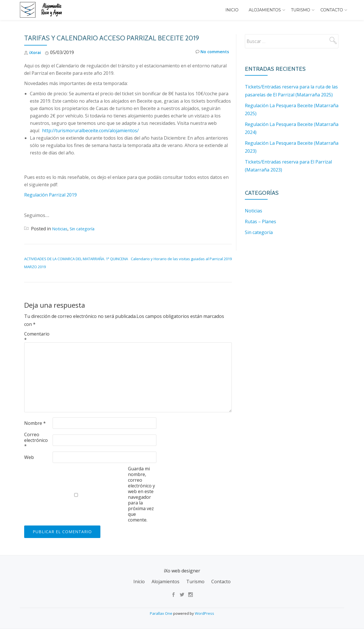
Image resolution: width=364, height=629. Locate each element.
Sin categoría (86, 229)
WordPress (204, 613)
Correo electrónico (36, 440)
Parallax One (162, 613)
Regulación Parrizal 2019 (50, 195)
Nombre (35, 423)
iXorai (36, 52)
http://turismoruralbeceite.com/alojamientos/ (90, 131)
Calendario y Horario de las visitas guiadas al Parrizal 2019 (181, 259)
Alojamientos (265, 10)
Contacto (332, 10)
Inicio (232, 10)
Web (29, 457)
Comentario (37, 337)
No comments (211, 52)
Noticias (61, 229)
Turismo (301, 10)
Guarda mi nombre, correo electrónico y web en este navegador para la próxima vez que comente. (141, 494)
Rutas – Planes (260, 222)
